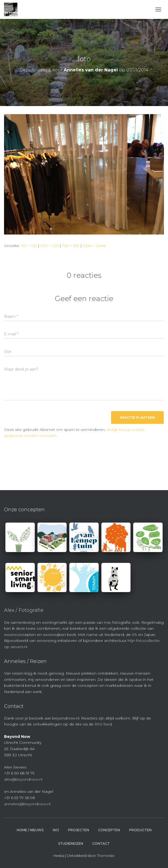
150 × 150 (29, 246)
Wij (56, 830)
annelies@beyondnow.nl (27, 804)
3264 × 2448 (94, 246)
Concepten (109, 830)
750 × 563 (71, 246)
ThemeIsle (106, 856)
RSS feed (103, 724)
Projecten (78, 830)
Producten (140, 830)
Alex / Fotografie (24, 610)
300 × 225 (49, 246)
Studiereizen (71, 844)
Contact (101, 844)
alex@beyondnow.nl (23, 779)
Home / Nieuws (30, 830)
